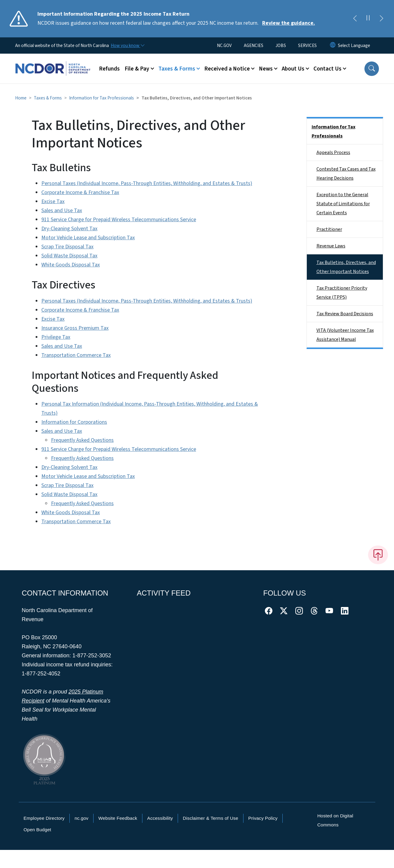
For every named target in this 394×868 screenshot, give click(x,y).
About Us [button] (293, 69)
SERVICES (307, 46)
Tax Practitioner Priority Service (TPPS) (342, 293)
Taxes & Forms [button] (177, 69)
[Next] (381, 19)
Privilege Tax (56, 337)
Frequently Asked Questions (82, 440)
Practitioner (329, 229)
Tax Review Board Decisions (345, 314)
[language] (354, 46)
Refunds (109, 69)
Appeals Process (333, 153)
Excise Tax (53, 201)
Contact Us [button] (327, 69)
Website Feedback (118, 818)
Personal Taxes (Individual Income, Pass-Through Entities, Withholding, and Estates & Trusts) (147, 183)
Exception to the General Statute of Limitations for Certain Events (343, 204)
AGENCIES (254, 46)
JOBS (281, 46)
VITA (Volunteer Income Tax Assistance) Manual (345, 335)
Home (21, 98)
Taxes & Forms (48, 98)
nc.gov (81, 818)
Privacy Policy (263, 818)
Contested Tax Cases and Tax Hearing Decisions (346, 174)
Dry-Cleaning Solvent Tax (69, 229)
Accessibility (160, 818)
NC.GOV (224, 46)
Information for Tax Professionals (102, 98)
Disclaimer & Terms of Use (211, 818)
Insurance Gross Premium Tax (75, 328)
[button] (372, 69)
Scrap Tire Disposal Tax (67, 247)
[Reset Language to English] (333, 46)
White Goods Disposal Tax (71, 265)
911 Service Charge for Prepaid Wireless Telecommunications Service (119, 220)
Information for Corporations (74, 422)
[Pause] (368, 19)
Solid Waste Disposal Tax (69, 256)
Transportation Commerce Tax (76, 355)
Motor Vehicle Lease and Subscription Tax (88, 238)
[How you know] (127, 46)
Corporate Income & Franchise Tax (80, 192)
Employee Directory (44, 818)
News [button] (266, 69)
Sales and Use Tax (62, 211)
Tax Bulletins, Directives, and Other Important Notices (346, 267)
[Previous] (355, 19)
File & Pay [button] (137, 69)
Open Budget (37, 830)
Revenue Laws (331, 246)
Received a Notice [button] (227, 69)
